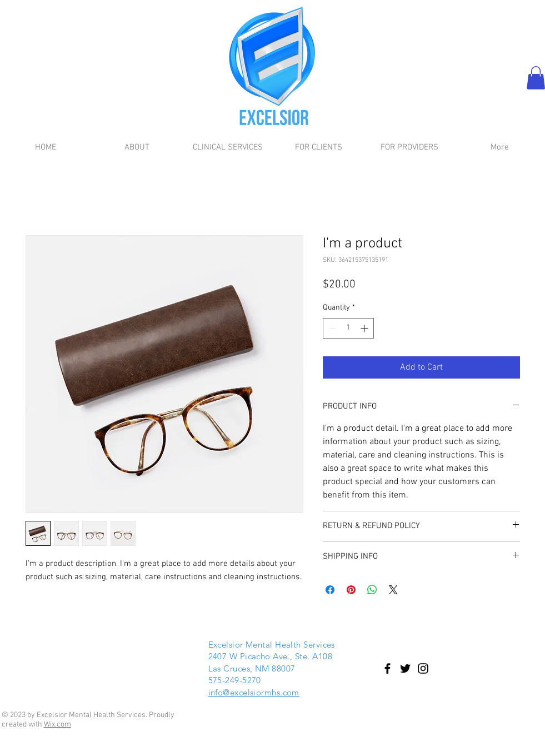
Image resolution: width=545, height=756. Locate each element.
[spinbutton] (348, 328)
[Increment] (365, 328)
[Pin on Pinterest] (351, 590)
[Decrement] (331, 328)
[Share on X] (393, 590)
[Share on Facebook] (330, 590)
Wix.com (57, 725)
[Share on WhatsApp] (372, 590)
